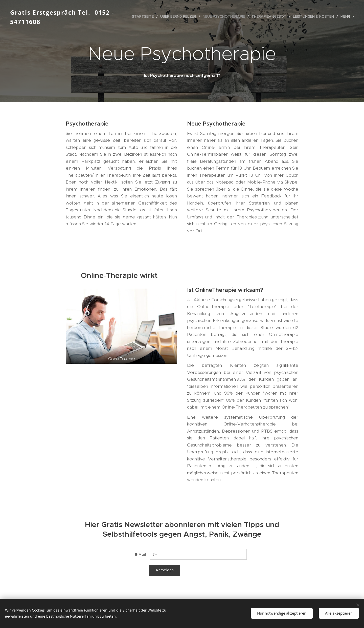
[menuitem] (144, 16)
